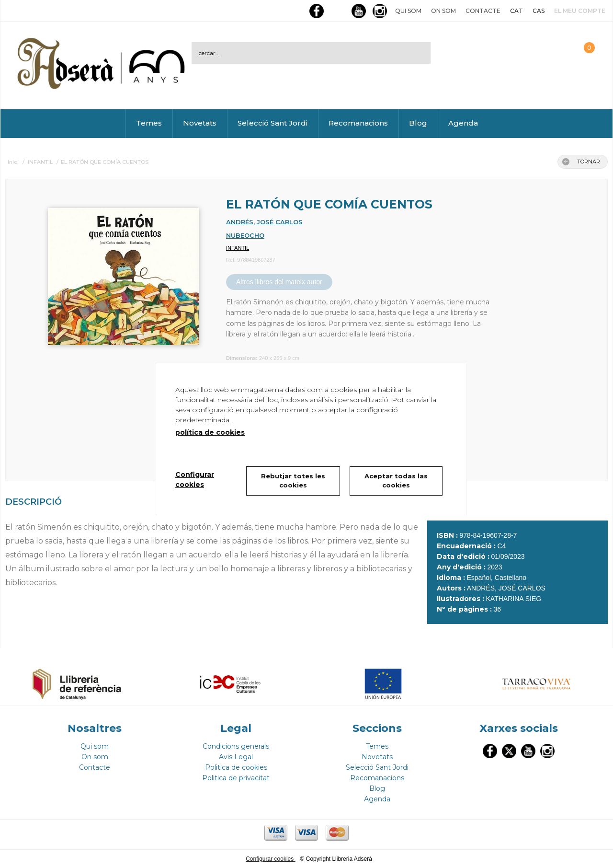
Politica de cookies (236, 767)
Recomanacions (358, 123)
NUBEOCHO (245, 235)
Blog (418, 123)
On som (443, 11)
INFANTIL (238, 248)
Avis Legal (236, 757)
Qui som (408, 11)
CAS (539, 11)
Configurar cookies (270, 859)
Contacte (483, 11)
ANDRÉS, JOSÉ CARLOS (264, 222)
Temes (149, 123)
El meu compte (580, 11)
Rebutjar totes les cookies (293, 481)
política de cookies (210, 432)
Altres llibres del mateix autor (279, 282)
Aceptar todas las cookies (396, 481)
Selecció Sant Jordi (272, 123)
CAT (517, 11)
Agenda (463, 123)
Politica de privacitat (236, 778)
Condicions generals (236, 746)
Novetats (200, 123)
